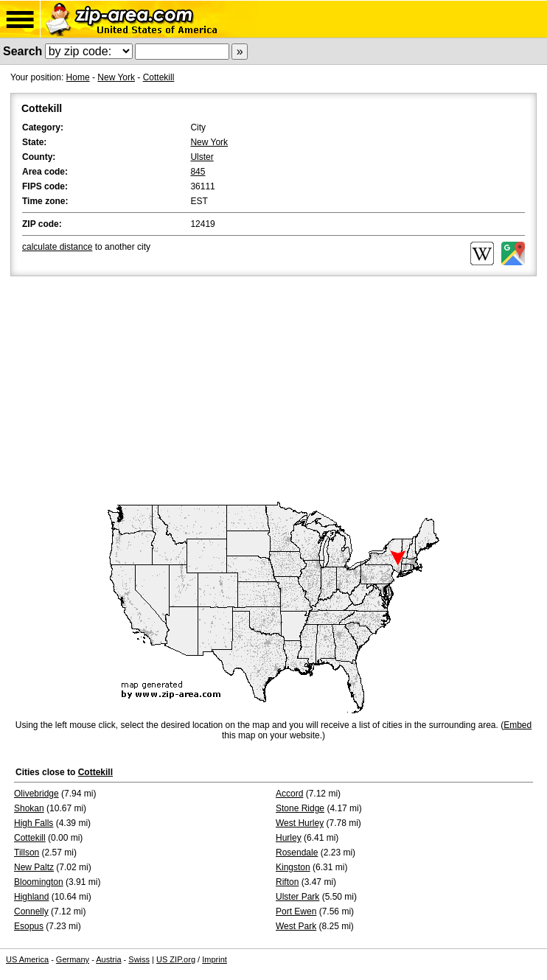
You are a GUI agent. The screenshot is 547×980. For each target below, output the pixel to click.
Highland (31, 897)
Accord (289, 794)
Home (78, 77)
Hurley (289, 838)
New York (116, 77)
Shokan (29, 808)
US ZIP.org (176, 959)
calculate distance (57, 247)
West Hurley (300, 823)
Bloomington (39, 882)
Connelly (31, 911)
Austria (108, 959)
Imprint (215, 959)
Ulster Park (297, 897)
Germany (73, 959)
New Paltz (34, 867)
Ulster (202, 157)
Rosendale (297, 853)
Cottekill (159, 77)
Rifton (287, 882)
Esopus (29, 926)
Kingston (293, 867)
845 (198, 172)
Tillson (27, 853)
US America (27, 959)
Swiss (139, 959)
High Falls (34, 823)
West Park (296, 926)
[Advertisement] (273, 390)
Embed (518, 725)
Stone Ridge (300, 808)
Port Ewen (296, 911)
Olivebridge (36, 794)
